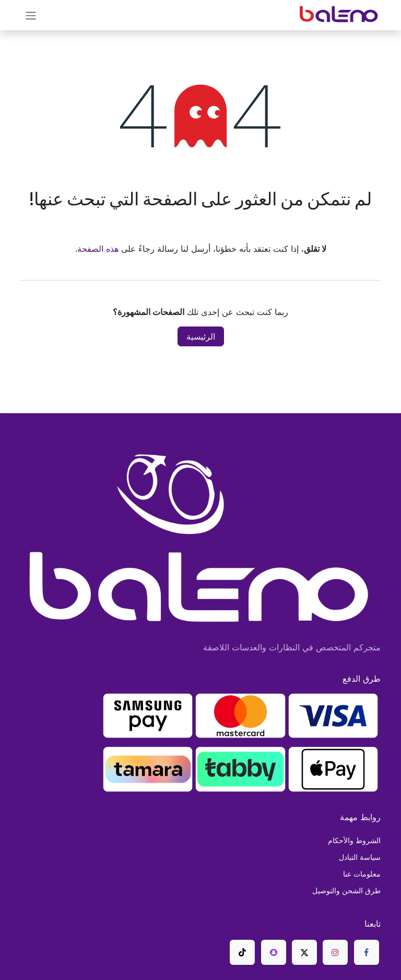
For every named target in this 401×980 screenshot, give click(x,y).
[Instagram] (335, 952)
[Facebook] (367, 952)
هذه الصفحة (98, 249)
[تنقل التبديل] (31, 15)
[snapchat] (274, 952)
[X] (304, 952)
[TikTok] (242, 952)
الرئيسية (201, 336)
